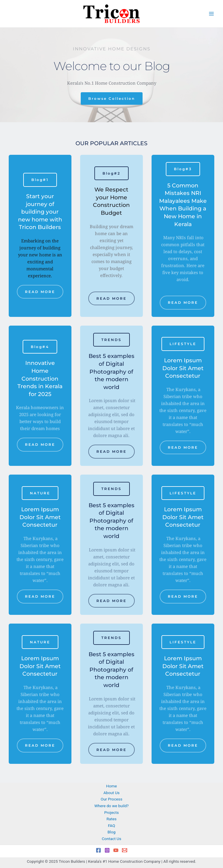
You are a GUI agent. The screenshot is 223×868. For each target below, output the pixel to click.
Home (112, 786)
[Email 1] (125, 850)
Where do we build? (111, 806)
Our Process (111, 799)
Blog (111, 832)
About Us (111, 793)
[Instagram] (107, 850)
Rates (112, 819)
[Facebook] (98, 850)
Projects (111, 812)
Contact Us (111, 839)
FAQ (112, 826)
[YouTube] (116, 850)
